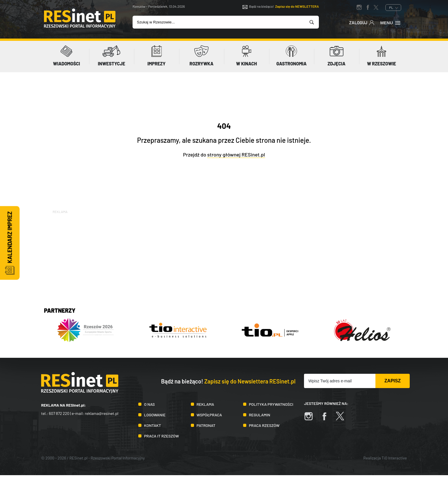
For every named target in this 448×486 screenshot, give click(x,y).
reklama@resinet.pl (102, 413)
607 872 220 (59, 413)
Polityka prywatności (271, 404)
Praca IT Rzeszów (161, 436)
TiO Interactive (394, 458)
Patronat (206, 425)
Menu (391, 22)
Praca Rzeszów (264, 425)
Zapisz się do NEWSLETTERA (297, 6)
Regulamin (260, 415)
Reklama (205, 404)
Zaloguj (362, 22)
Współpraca (209, 415)
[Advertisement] (224, 255)
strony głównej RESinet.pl (236, 154)
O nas (149, 404)
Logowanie (155, 415)
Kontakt (152, 425)
